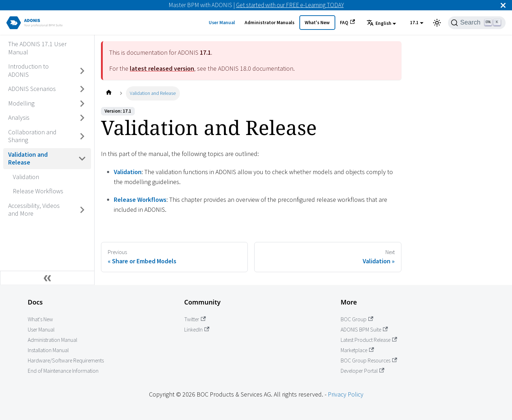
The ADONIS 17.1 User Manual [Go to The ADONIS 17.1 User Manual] (37, 48)
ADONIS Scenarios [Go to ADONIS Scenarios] (32, 89)
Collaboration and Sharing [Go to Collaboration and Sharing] (32, 136)
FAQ (347, 22)
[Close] (503, 5)
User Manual (222, 23)
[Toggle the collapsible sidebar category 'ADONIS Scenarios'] (82, 89)
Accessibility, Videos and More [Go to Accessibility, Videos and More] (34, 210)
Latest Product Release (369, 340)
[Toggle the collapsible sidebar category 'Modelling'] (82, 103)
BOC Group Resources (369, 360)
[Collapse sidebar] (47, 278)
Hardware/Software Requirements (66, 360)
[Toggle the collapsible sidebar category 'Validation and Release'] (82, 159)
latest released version (162, 68)
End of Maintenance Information (63, 371)
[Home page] (109, 93)
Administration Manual (52, 340)
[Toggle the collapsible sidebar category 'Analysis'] (82, 118)
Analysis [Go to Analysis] (19, 117)
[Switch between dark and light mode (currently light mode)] (437, 23)
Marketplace (357, 350)
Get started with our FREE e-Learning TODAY (290, 5)
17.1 (414, 23)
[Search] (477, 23)
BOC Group (357, 319)
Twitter (195, 319)
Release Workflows (140, 200)
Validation (128, 172)
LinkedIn (197, 330)
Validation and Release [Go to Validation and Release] (28, 158)
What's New (317, 23)
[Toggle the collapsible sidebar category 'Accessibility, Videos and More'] (82, 210)
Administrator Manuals (270, 23)
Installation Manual (48, 350)
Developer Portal (362, 371)
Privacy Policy (346, 394)
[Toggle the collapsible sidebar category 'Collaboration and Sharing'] (82, 136)
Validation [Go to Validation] (26, 177)
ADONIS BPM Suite (364, 330)
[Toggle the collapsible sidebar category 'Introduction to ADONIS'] (82, 71)
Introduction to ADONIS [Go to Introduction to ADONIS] (28, 70)
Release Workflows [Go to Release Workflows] (38, 191)
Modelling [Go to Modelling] (21, 103)
